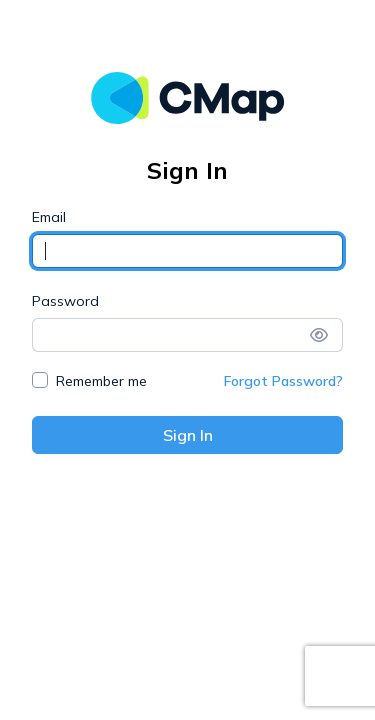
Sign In (187, 435)
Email (49, 217)
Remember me (101, 381)
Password (65, 301)
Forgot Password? (283, 381)
